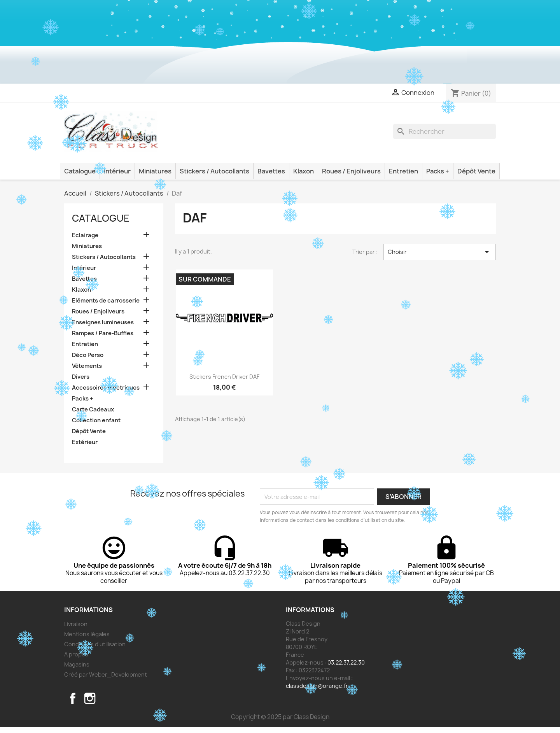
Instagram (90, 698)
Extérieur (85, 442)
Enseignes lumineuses (103, 322)
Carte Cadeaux (93, 409)
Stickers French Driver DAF (224, 377)
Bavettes (271, 171)
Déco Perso (88, 355)
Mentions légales (87, 634)
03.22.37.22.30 (346, 662)
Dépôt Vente (476, 171)
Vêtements (87, 366)
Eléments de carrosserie (106, 301)
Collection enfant (96, 420)
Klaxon (304, 171)
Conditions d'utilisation (95, 644)
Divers (81, 377)
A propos (76, 654)
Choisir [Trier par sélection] (440, 252)
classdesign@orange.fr (317, 686)
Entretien (403, 171)
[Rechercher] (444, 131)
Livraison (76, 624)
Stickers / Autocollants (214, 171)
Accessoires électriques (106, 388)
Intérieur (117, 171)
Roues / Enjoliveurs (351, 171)
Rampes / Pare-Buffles (103, 333)
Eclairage (85, 235)
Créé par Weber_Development (106, 674)
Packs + (438, 171)
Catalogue (80, 171)
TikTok (107, 698)
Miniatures (155, 171)
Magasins (77, 664)
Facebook (73, 698)
